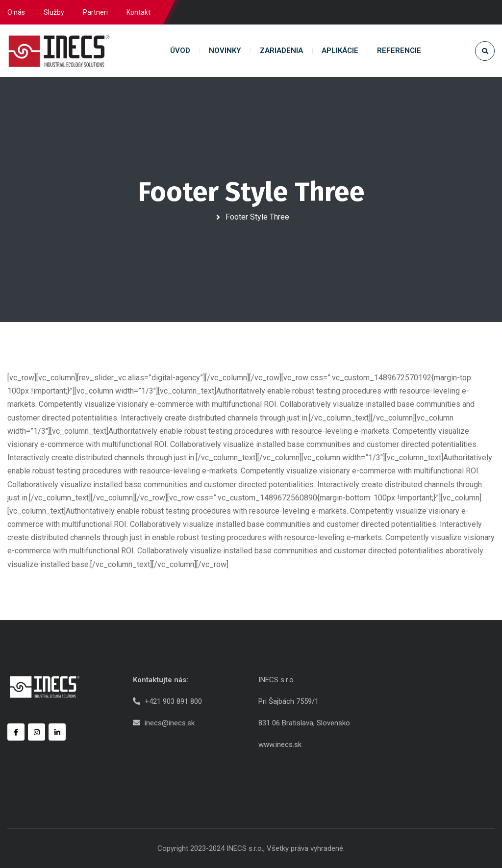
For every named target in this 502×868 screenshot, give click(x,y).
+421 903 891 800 (173, 701)
